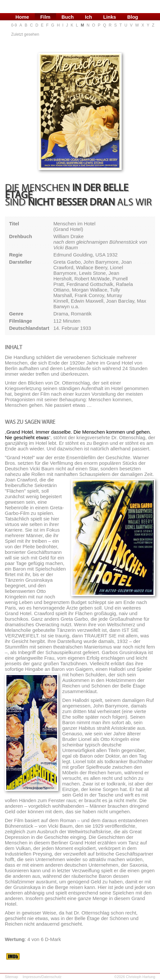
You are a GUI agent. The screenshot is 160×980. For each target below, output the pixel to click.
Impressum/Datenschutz (42, 977)
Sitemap (11, 977)
